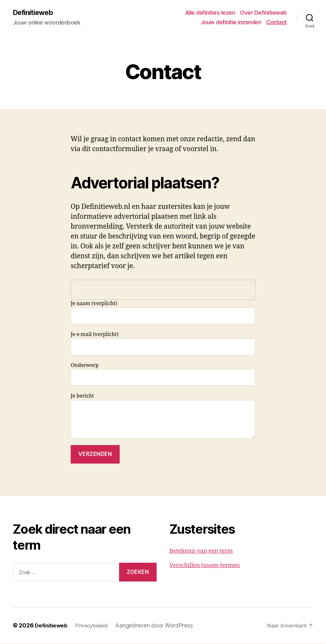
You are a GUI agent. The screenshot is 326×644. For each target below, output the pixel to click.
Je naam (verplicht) (163, 313)
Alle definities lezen (210, 13)
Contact (276, 22)
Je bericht (163, 416)
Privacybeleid (94, 626)
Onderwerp (163, 374)
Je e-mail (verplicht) (163, 344)
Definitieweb (35, 13)
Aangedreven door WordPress (158, 626)
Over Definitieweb (263, 13)
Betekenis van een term (201, 552)
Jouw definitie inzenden (231, 22)
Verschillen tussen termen (205, 566)
